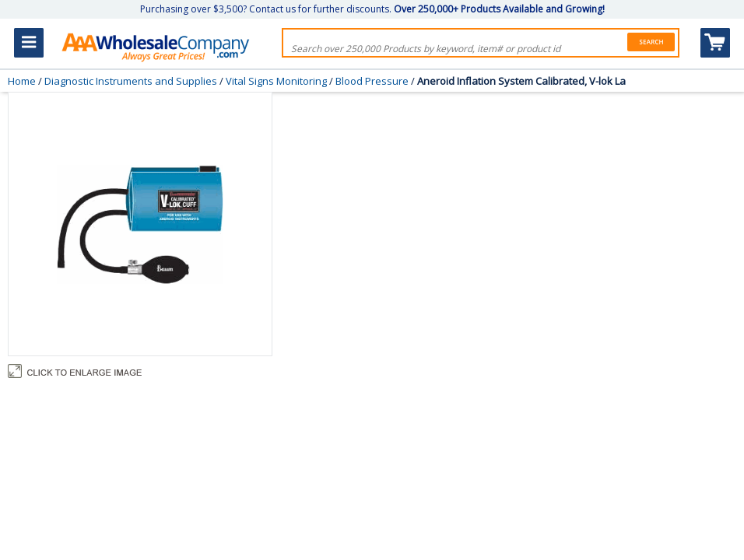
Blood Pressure (372, 81)
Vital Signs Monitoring (276, 81)
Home (22, 81)
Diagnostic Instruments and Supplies (131, 81)
